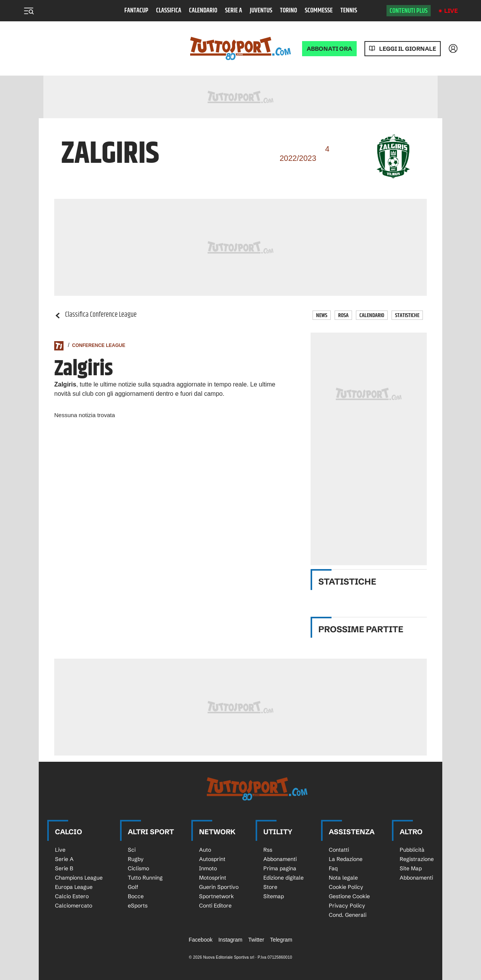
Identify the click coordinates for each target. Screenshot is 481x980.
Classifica (169, 11)
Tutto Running (145, 878)
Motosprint (213, 878)
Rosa (343, 315)
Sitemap (274, 896)
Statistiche (407, 315)
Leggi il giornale (408, 49)
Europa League (74, 887)
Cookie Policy (346, 887)
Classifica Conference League (95, 315)
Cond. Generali (348, 915)
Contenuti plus (409, 11)
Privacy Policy (347, 906)
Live (451, 11)
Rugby (136, 859)
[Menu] (29, 11)
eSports (138, 906)
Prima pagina (280, 868)
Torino (289, 11)
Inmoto (208, 868)
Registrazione (417, 859)
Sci (132, 850)
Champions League (79, 878)
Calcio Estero (72, 896)
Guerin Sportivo (219, 887)
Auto (205, 850)
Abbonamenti (280, 859)
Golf (133, 887)
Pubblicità (412, 850)
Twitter (256, 940)
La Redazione (346, 859)
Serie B (64, 868)
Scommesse (319, 11)
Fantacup (136, 11)
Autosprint (212, 859)
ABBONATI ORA (329, 49)
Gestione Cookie (349, 896)
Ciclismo (138, 868)
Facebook (200, 940)
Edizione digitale (283, 878)
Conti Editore (215, 906)
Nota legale (343, 878)
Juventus (261, 11)
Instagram (230, 940)
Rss (268, 850)
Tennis (349, 11)
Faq (333, 868)
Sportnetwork (216, 896)
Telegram (281, 940)
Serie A (234, 11)
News (322, 315)
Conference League (99, 345)
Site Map (411, 868)
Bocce (136, 896)
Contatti (339, 850)
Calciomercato (74, 906)
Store (270, 887)
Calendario (203, 11)
